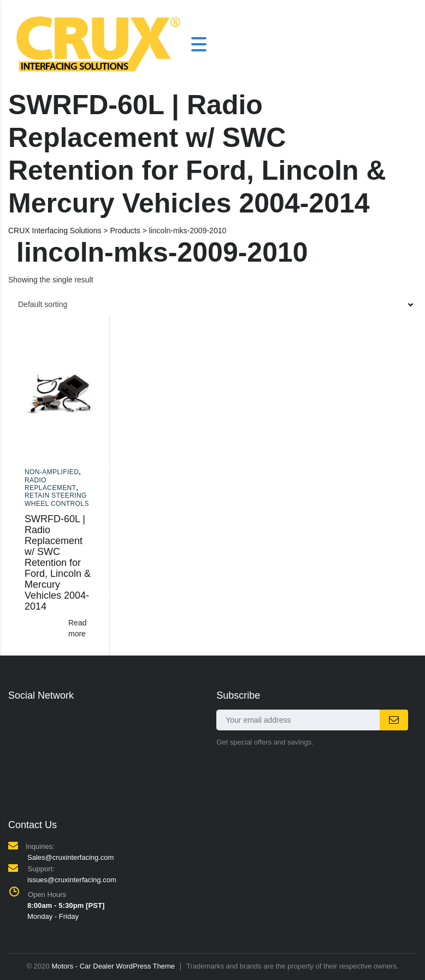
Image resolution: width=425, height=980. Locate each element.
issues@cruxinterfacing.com (72, 880)
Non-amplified (52, 472)
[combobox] (212, 304)
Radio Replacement (50, 484)
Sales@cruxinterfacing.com (70, 857)
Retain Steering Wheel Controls (57, 499)
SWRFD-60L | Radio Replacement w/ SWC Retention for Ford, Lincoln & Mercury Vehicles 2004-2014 (58, 563)
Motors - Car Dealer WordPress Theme (113, 966)
